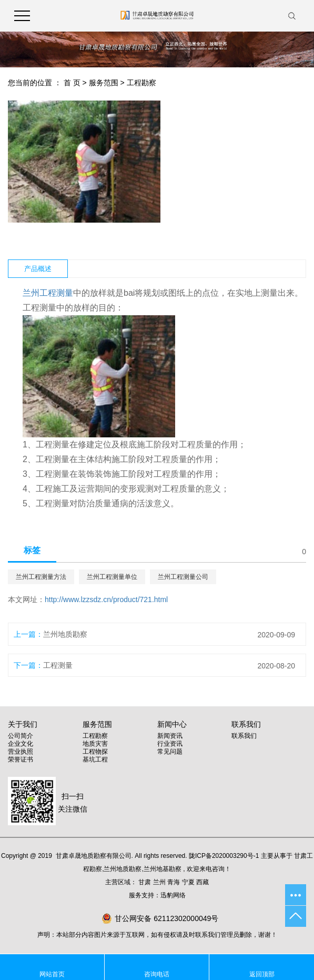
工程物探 (95, 752)
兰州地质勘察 (65, 634)
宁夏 (188, 882)
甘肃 (145, 882)
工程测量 (58, 665)
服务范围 (104, 83)
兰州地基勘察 (163, 869)
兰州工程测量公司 (183, 577)
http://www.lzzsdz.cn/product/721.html (106, 599)
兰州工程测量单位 (112, 577)
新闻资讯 (170, 736)
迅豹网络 (173, 895)
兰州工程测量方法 (41, 577)
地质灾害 (95, 744)
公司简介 (21, 736)
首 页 (72, 83)
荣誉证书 (21, 759)
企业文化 (21, 744)
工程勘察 (141, 83)
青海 (174, 882)
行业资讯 (170, 744)
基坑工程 (95, 759)
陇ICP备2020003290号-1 (224, 856)
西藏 (202, 882)
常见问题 (170, 752)
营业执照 (21, 752)
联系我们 (244, 736)
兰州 (159, 882)
